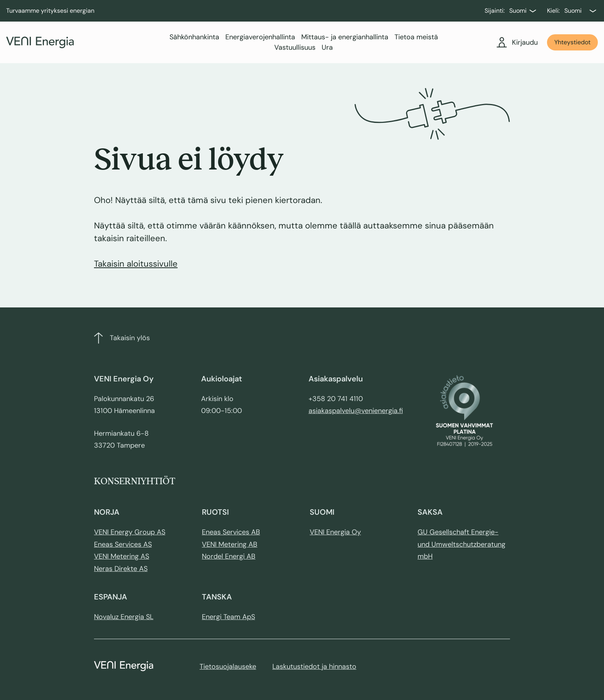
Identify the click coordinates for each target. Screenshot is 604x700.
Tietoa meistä (416, 37)
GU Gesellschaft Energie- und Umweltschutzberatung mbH (461, 544)
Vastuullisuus (295, 47)
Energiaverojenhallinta (260, 37)
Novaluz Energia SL (124, 617)
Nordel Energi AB (229, 556)
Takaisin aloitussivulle (136, 264)
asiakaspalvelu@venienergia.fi (356, 411)
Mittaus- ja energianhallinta (345, 37)
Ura (327, 47)
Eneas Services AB (231, 532)
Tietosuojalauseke (228, 666)
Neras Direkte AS (121, 569)
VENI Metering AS (122, 556)
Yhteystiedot (572, 42)
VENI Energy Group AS (130, 532)
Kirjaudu (517, 42)
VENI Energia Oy (335, 532)
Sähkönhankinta (194, 37)
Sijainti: (495, 11)
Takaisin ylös (122, 338)
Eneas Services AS (123, 544)
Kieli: (553, 11)
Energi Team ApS (228, 617)
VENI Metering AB (230, 544)
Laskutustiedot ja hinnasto (314, 666)
